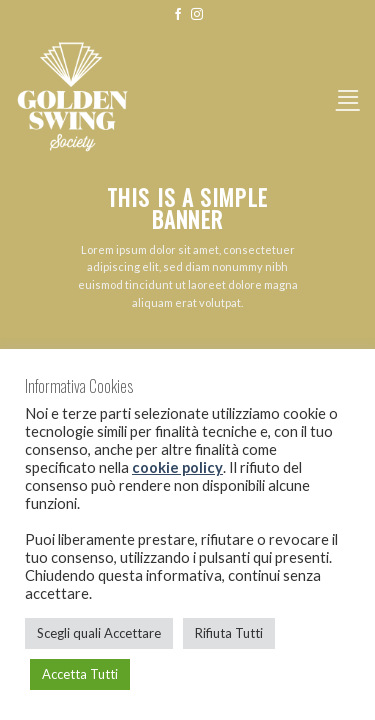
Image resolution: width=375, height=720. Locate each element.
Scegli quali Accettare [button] (99, 633)
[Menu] (348, 96)
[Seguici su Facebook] (178, 15)
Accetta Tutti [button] (80, 674)
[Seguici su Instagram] (197, 15)
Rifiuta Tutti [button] (229, 633)
